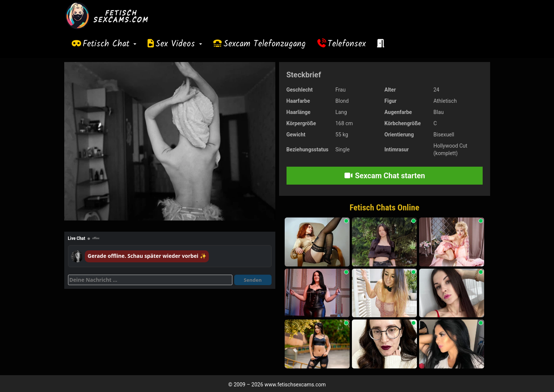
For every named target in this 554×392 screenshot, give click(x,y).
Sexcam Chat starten (384, 176)
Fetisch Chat (109, 44)
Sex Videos (179, 44)
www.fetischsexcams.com (295, 385)
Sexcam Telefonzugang (264, 44)
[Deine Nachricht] (150, 280)
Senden (253, 280)
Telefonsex (347, 44)
